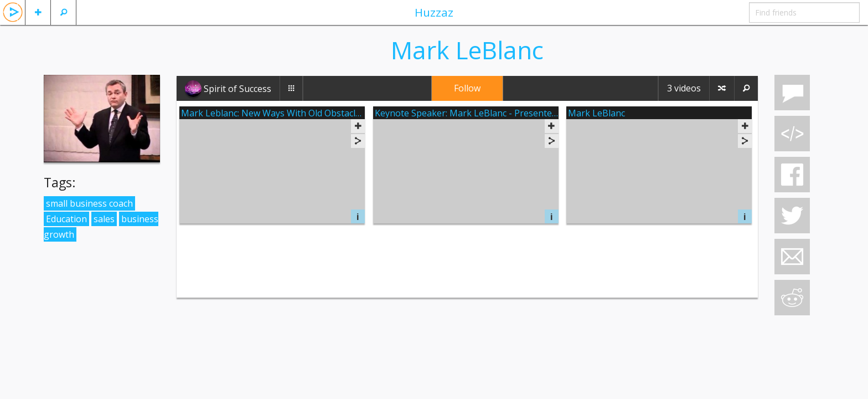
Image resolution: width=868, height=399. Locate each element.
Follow (467, 88)
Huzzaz (434, 12)
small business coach (89, 203)
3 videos (684, 88)
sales (104, 219)
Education (66, 219)
